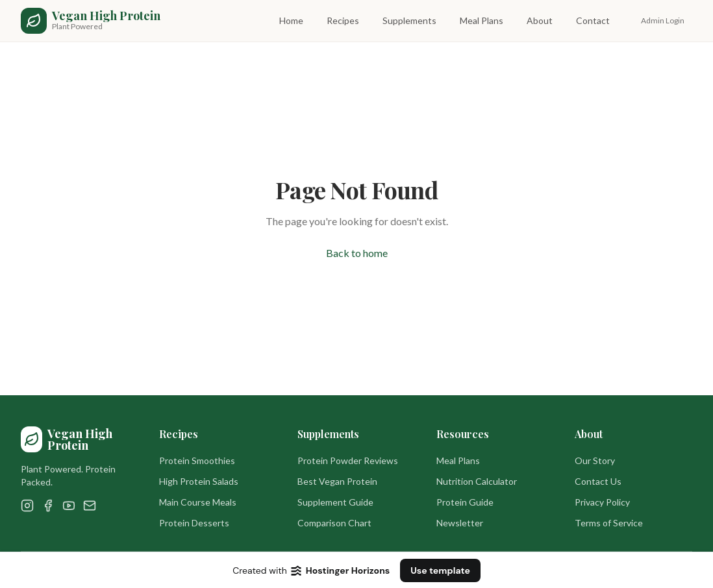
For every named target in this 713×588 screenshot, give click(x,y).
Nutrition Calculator (477, 481)
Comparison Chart (334, 523)
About (540, 20)
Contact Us (598, 481)
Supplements (409, 20)
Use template (440, 570)
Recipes (343, 20)
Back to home (357, 253)
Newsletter (460, 523)
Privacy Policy (602, 502)
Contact (593, 20)
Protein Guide (465, 502)
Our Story (595, 460)
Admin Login (663, 20)
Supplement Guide (335, 502)
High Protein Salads (199, 481)
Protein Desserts (194, 523)
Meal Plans (482, 20)
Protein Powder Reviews (348, 460)
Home (291, 20)
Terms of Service (609, 523)
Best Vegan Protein (337, 481)
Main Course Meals (198, 502)
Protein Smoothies (197, 460)
